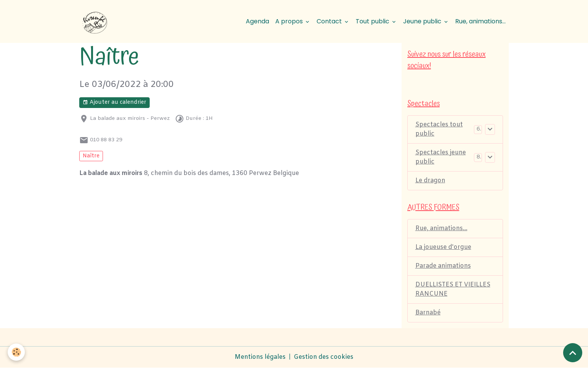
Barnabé (428, 313)
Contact (330, 21)
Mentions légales (260, 357)
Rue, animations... (480, 21)
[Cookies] (16, 352)
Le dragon (430, 181)
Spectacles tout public (439, 129)
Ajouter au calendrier (114, 102)
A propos (290, 21)
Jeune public (423, 21)
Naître (91, 156)
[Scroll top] (573, 353)
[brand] (96, 21)
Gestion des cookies (323, 357)
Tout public (373, 21)
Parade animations (443, 266)
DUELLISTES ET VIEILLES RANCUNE (453, 289)
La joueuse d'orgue (443, 247)
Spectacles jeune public (441, 157)
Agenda (257, 21)
